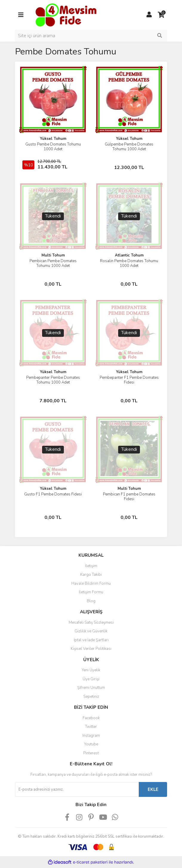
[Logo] (65, 15)
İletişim (91, 566)
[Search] (91, 36)
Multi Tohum (53, 255)
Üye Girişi (91, 679)
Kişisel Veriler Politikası (91, 649)
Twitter (91, 727)
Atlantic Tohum (129, 255)
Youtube (91, 744)
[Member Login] (149, 15)
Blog (91, 601)
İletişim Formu (91, 592)
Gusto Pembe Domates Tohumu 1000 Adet (53, 147)
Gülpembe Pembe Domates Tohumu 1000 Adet (129, 147)
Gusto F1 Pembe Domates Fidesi (53, 494)
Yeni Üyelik (91, 670)
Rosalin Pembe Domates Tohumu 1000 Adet (129, 263)
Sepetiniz (91, 697)
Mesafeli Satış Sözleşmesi (91, 623)
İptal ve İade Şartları (91, 640)
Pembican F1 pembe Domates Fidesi (129, 497)
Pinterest (91, 753)
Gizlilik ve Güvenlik (91, 631)
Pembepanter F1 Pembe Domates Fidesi (129, 380)
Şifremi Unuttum (91, 688)
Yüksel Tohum (53, 139)
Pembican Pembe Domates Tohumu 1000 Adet (53, 263)
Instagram (91, 736)
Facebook (91, 718)
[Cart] (161, 15)
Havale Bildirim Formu (91, 584)
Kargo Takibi (91, 575)
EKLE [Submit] (153, 789)
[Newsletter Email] (77, 789)
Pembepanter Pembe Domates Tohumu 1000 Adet (53, 380)
